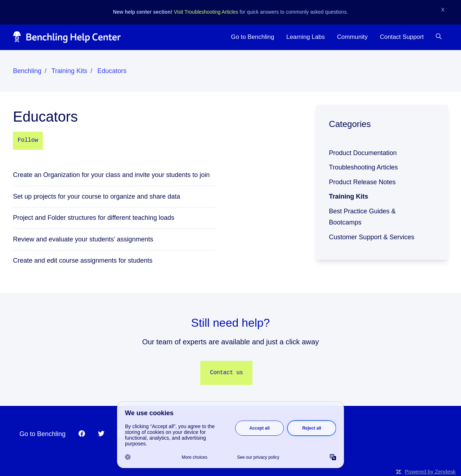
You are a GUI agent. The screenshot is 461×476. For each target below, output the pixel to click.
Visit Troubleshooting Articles (206, 12)
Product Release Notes (362, 182)
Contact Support (402, 37)
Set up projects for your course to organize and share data (97, 196)
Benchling (27, 71)
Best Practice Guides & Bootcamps (362, 217)
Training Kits (69, 71)
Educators (112, 71)
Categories (350, 124)
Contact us (226, 373)
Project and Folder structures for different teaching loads (94, 218)
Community (352, 37)
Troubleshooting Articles (363, 167)
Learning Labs (306, 37)
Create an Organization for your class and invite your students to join (111, 175)
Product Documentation (363, 153)
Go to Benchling (252, 37)
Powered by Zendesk (430, 472)
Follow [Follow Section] (28, 140)
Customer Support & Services (372, 237)
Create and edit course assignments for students (83, 260)
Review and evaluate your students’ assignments (83, 239)
